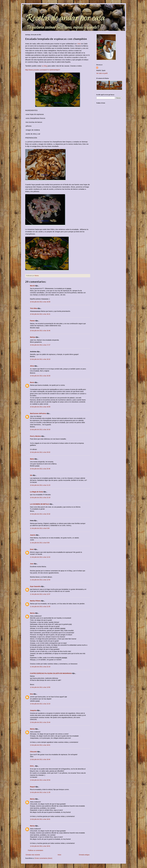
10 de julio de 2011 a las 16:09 (40, 302)
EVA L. (32, 766)
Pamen (32, 321)
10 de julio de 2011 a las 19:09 (40, 407)
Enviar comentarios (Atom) (43, 858)
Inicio (59, 855)
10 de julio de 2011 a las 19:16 (40, 429)
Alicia (32, 366)
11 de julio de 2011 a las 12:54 (40, 580)
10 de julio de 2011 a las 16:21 (40, 314)
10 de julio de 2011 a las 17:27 (40, 345)
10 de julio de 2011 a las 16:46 (40, 331)
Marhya (33, 337)
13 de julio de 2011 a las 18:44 (40, 759)
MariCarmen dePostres (38, 413)
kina (31, 694)
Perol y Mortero (35, 436)
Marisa (32, 613)
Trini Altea (34, 308)
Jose (79, 44)
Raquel (33, 787)
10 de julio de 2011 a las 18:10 (40, 359)
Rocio (32, 382)
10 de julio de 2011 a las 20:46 (40, 469)
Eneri (32, 549)
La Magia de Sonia (36, 492)
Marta (32, 459)
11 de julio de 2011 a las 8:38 (40, 528)
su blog (45, 66)
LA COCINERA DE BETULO (40, 504)
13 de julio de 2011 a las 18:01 (40, 745)
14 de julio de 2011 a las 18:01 (40, 819)
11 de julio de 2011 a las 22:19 (40, 667)
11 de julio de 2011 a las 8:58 (40, 543)
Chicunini (33, 752)
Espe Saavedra (35, 586)
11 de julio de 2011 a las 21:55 (40, 607)
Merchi (32, 286)
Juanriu (33, 535)
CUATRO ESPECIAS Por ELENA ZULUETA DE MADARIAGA (51, 673)
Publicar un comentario (35, 850)
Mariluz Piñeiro (35, 601)
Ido (31, 475)
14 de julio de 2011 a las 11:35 (40, 792)
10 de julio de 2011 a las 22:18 (40, 497)
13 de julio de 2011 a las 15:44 (40, 722)
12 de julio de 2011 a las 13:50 (40, 687)
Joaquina (33, 710)
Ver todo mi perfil (102, 73)
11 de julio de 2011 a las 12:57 (40, 594)
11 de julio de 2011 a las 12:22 (40, 557)
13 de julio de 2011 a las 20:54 (40, 780)
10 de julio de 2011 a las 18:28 (40, 376)
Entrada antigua (84, 855)
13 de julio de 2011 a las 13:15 (40, 704)
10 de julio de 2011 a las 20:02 (40, 452)
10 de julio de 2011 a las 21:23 (40, 485)
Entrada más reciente (33, 855)
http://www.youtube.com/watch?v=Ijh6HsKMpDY (43, 70)
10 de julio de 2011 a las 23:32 (40, 514)
